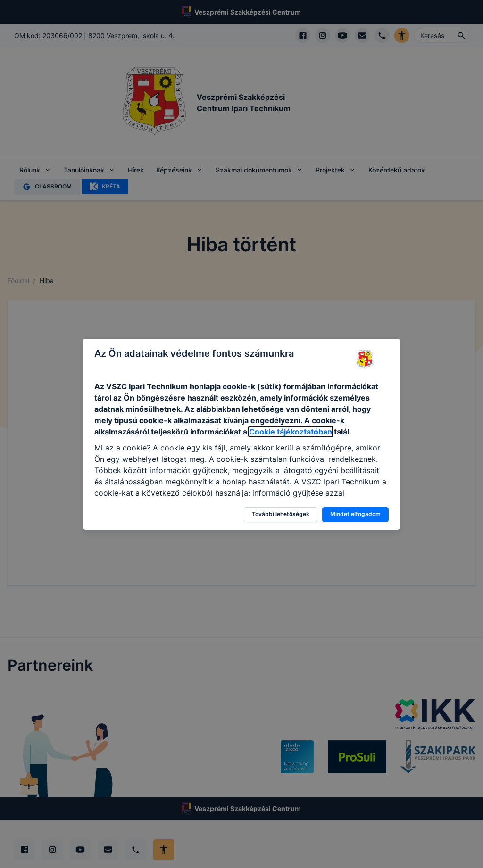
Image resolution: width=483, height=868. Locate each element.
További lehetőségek (281, 514)
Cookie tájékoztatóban (291, 432)
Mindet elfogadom (355, 514)
